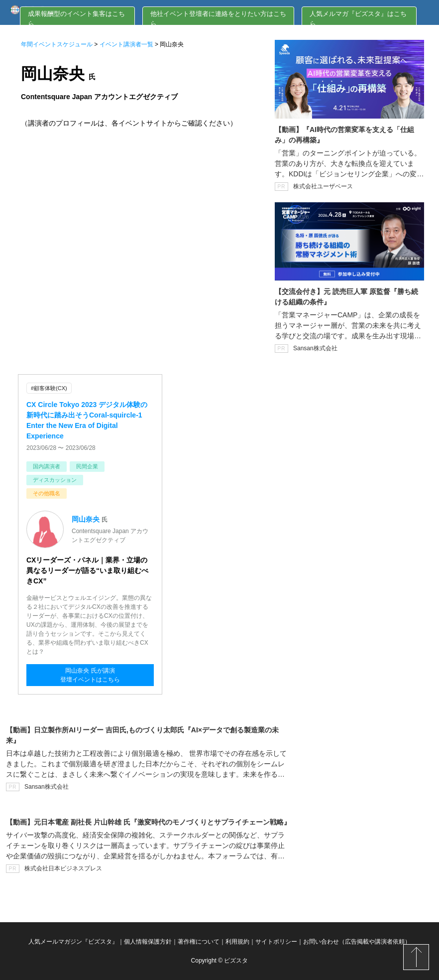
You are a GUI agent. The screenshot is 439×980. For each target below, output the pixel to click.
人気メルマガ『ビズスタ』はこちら (358, 19)
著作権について (199, 942)
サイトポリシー (276, 942)
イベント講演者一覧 (126, 44)
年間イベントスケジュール (57, 44)
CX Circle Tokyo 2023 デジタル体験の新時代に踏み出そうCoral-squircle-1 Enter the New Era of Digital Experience (87, 420)
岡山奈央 (86, 519)
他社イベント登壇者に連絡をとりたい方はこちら (218, 19)
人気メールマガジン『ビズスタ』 (73, 942)
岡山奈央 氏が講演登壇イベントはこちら (90, 675)
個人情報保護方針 (148, 942)
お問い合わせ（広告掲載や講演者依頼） (357, 942)
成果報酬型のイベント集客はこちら (76, 19)
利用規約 (237, 942)
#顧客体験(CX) (49, 388)
